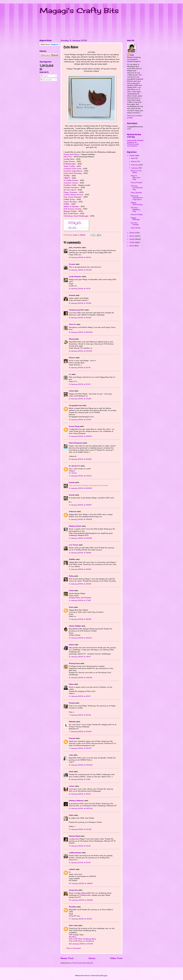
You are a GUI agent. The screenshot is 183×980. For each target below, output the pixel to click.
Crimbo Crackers (71, 187)
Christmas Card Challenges (76, 216)
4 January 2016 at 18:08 (80, 619)
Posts (44, 76)
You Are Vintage (135, 224)
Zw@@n (72, 559)
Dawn (71, 607)
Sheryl (72, 339)
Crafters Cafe (70, 185)
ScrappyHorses (75, 405)
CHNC (67, 204)
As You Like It (70, 190)
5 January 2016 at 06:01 (80, 638)
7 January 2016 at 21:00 (80, 731)
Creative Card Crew (72, 169)
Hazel (71, 772)
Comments (46, 80)
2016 (132, 156)
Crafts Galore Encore (73, 195)
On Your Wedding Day (135, 209)
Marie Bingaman (76, 443)
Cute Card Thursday (73, 173)
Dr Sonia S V (75, 466)
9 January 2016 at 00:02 (81, 808)
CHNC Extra (69, 199)
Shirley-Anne (74, 663)
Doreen (72, 264)
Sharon (72, 358)
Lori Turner (74, 545)
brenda (72, 482)
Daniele (72, 295)
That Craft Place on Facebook (81, 941)
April (133, 158)
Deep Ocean (69, 161)
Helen (71, 684)
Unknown (73, 511)
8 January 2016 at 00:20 (81, 765)
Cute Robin (136, 228)
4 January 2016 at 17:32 (80, 600)
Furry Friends (136, 182)
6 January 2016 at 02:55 (81, 677)
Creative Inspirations (73, 171)
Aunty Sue (73, 890)
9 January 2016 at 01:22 (80, 829)
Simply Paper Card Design (80, 598)
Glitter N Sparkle (71, 206)
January (135, 168)
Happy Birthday (135, 219)
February (135, 165)
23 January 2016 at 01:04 (81, 944)
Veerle (71, 645)
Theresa (72, 738)
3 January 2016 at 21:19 (80, 367)
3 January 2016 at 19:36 (80, 318)
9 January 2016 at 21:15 (80, 863)
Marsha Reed (74, 836)
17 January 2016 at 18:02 (80, 919)
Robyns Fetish (70, 211)
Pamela (72, 703)
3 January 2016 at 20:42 (80, 351)
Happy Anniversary (137, 203)
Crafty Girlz (69, 159)
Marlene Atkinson (76, 801)
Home (92, 958)
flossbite (73, 907)
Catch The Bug (70, 202)
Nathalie (72, 722)
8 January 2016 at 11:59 (80, 779)
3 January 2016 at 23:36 (80, 459)
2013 (132, 239)
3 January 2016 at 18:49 (80, 257)
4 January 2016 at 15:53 (80, 569)
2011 (132, 246)
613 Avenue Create (72, 209)
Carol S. (72, 324)
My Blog (72, 937)
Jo (70, 374)
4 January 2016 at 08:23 (80, 488)
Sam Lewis (73, 925)
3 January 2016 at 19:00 (80, 270)
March (134, 161)
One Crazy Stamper (73, 197)
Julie (71, 755)
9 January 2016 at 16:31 (80, 846)
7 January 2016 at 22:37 (80, 748)
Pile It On (68, 157)
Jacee (71, 590)
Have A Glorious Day (135, 177)
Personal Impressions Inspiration (137, 198)
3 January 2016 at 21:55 (80, 420)
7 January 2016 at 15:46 (80, 715)
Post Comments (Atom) (83, 963)
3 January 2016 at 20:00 (81, 332)
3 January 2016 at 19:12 (80, 289)
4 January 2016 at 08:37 (80, 505)
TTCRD (67, 176)
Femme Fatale (137, 214)
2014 (132, 236)
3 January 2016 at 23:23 (80, 436)
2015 (132, 233)
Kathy (71, 576)
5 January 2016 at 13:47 (80, 657)
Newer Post (67, 958)
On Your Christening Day (137, 188)
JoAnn (72, 786)
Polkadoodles (70, 164)
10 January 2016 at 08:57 (81, 883)
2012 (132, 242)
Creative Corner (71, 183)
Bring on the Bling (136, 171)
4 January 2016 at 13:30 (80, 553)
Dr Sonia (73, 473)
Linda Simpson (75, 276)
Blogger (104, 975)
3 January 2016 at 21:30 (80, 399)
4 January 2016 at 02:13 (80, 476)
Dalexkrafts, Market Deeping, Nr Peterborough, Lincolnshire (135, 143)
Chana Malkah (75, 626)
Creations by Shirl (77, 310)
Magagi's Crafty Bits (79, 10)
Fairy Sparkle (136, 192)
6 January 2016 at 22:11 (80, 696)
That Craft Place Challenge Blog (82, 939)
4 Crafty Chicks (71, 180)
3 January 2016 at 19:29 (80, 303)
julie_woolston (75, 247)
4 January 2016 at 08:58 (80, 519)
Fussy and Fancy (71, 154)
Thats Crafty (69, 166)
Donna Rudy (74, 426)
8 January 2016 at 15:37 (80, 794)
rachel (71, 391)
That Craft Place (71, 213)
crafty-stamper (75, 853)
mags (132, 55)
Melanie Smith (75, 526)
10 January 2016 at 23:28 (81, 900)
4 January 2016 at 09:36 (80, 538)
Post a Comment (74, 948)
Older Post (116, 958)
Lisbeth (72, 869)
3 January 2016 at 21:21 (80, 384)
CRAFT (67, 178)
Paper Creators (71, 192)
